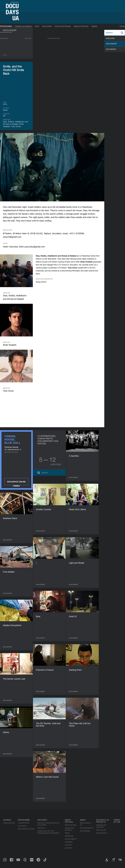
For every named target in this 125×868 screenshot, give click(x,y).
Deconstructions (54, 38)
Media (94, 26)
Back (5, 55)
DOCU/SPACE (101, 833)
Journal (7, 820)
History (68, 845)
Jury (37, 26)
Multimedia (85, 831)
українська (15, 2)
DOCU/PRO (47, 26)
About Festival (81, 26)
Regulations (71, 825)
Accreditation (87, 828)
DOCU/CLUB (101, 830)
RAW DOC (41, 828)
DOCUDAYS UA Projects (103, 821)
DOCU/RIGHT (111, 49)
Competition (4, 38)
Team (67, 833)
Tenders (69, 842)
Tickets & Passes (23, 26)
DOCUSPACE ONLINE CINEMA (16, 483)
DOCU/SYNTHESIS (63, 26)
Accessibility (71, 839)
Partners (69, 836)
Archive (68, 848)
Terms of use (117, 821)
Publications (9, 823)
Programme (6, 26)
